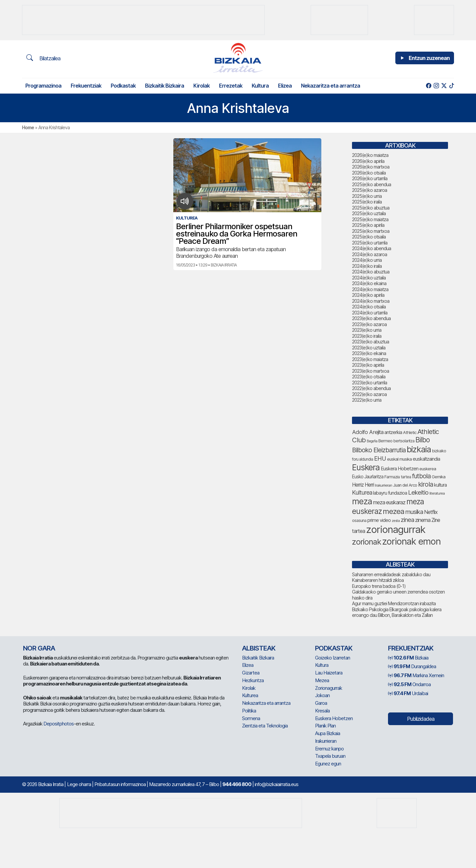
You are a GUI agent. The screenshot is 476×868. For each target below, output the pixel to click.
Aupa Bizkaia (327, 733)
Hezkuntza (253, 680)
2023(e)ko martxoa (370, 371)
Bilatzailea (43, 58)
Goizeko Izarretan (332, 658)
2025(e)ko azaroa (369, 190)
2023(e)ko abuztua (370, 342)
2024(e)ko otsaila (369, 307)
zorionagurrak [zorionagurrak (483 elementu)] (396, 529)
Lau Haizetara (329, 673)
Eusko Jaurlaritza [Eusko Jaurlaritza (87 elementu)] (368, 477)
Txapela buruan (330, 756)
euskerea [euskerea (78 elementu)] (428, 469)
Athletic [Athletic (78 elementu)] (410, 433)
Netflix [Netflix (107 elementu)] (431, 512)
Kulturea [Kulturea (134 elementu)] (362, 492)
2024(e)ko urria (367, 260)
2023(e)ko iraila (367, 336)
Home (28, 127)
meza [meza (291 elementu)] (362, 501)
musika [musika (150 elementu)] (414, 512)
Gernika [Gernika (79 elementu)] (438, 477)
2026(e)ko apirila (368, 161)
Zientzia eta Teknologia (265, 726)
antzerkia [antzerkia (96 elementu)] (393, 432)
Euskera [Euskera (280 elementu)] (366, 467)
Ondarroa (409, 684)
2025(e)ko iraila (367, 202)
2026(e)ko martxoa (371, 167)
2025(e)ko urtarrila (370, 243)
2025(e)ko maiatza (370, 219)
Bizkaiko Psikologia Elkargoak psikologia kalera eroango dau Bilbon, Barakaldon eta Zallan (397, 612)
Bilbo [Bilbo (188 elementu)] (422, 440)
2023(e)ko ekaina (369, 353)
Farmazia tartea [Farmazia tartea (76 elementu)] (398, 477)
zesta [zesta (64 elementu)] (396, 521)
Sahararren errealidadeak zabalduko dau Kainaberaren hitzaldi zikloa (391, 577)
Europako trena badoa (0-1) (379, 586)
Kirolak (201, 86)
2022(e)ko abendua (371, 388)
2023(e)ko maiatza (370, 359)
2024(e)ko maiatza (370, 289)
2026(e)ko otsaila (369, 173)
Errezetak (231, 86)
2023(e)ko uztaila (369, 348)
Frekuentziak (86, 86)
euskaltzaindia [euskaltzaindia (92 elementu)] (426, 459)
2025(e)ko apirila (368, 225)
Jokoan (322, 695)
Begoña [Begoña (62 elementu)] (372, 441)
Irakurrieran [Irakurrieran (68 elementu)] (383, 485)
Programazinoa (43, 86)
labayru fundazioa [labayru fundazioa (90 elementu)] (390, 493)
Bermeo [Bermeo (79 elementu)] (385, 441)
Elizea (285, 86)
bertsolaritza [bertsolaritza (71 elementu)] (404, 441)
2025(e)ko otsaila (369, 237)
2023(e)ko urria (367, 330)
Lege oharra (79, 784)
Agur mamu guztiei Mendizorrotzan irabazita (394, 603)
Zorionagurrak (328, 688)
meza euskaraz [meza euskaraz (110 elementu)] (389, 502)
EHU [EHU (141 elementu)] (380, 458)
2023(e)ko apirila (368, 365)
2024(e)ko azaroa (369, 254)
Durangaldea (412, 666)
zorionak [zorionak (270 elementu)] (366, 542)
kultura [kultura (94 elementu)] (440, 485)
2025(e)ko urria (367, 196)
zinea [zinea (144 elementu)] (407, 520)
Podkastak (123, 86)
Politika (249, 711)
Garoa (321, 703)
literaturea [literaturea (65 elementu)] (437, 493)
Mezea (322, 680)
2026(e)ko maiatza (370, 155)
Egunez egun (328, 764)
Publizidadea (421, 719)
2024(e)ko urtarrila (370, 313)
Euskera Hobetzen (334, 718)
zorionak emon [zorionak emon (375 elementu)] (411, 541)
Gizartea (251, 673)
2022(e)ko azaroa (369, 394)
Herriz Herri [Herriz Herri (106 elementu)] (363, 485)
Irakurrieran (326, 741)
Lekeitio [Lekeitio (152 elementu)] (418, 492)
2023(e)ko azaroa (369, 324)
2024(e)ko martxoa (371, 301)
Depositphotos (58, 724)
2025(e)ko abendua (371, 184)
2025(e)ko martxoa (371, 231)
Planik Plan (325, 726)
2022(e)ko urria (367, 400)
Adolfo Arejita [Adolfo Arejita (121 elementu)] (368, 432)
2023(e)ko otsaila (369, 377)
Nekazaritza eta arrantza (330, 86)
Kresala (322, 711)
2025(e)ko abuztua (371, 208)
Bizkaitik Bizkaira (164, 86)
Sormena (251, 718)
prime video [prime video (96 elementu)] (379, 520)
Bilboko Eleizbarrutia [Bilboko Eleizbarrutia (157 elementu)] (379, 450)
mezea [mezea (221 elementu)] (393, 511)
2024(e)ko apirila (368, 295)
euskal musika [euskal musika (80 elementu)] (399, 459)
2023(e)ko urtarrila (369, 383)
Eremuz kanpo (329, 749)
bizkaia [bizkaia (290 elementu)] (419, 449)
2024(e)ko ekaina (369, 283)
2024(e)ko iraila (367, 266)
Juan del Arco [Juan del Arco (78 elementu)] (405, 485)
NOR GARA (39, 648)
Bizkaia (408, 658)
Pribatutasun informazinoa (120, 784)
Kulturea (250, 695)
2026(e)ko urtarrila (370, 178)
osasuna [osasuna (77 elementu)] (359, 520)
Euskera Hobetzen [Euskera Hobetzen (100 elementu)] (399, 469)
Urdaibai (408, 693)
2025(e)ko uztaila (369, 213)
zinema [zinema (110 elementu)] (423, 520)
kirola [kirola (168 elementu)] (425, 484)
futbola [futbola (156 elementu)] (421, 476)
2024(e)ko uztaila (369, 278)
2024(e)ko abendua (371, 248)
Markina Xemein (416, 675)
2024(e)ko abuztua (371, 272)
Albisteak (259, 648)
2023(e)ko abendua (371, 318)
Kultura (260, 86)
